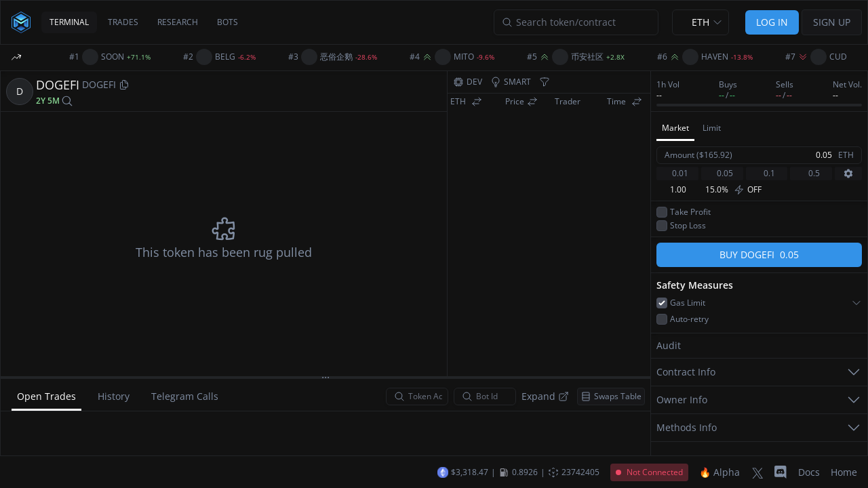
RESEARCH (178, 22)
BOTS (228, 22)
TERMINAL (69, 22)
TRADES (123, 22)
